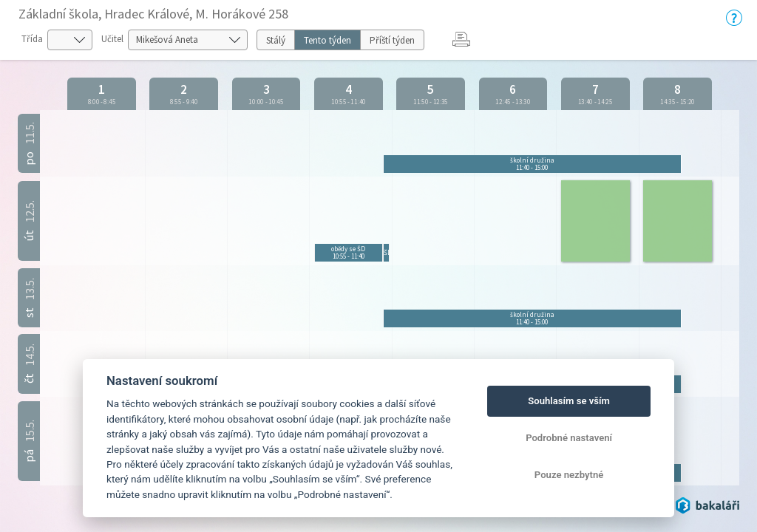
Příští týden (392, 40)
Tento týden (327, 40)
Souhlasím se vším (569, 401)
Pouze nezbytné (569, 475)
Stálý (276, 40)
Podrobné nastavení (569, 438)
